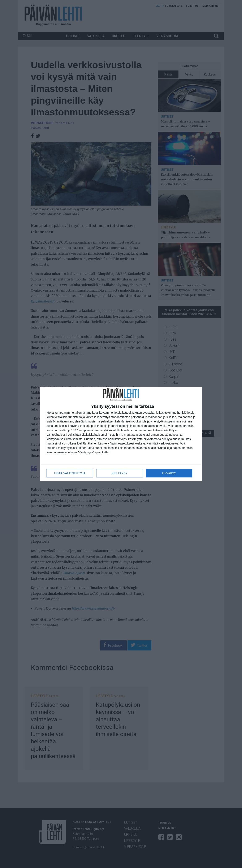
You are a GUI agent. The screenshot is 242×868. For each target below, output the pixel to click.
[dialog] (121, 434)
